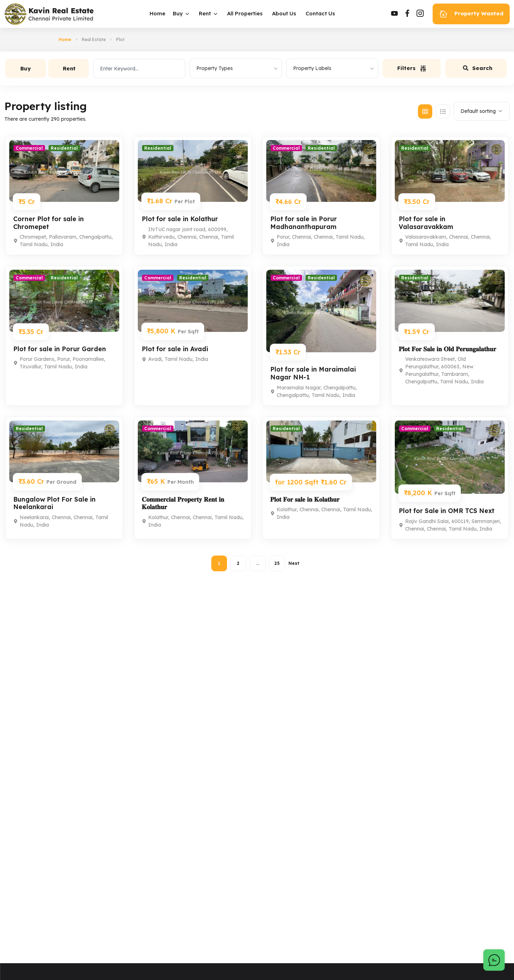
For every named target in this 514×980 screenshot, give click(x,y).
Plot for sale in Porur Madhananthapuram (304, 223)
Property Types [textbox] (215, 68)
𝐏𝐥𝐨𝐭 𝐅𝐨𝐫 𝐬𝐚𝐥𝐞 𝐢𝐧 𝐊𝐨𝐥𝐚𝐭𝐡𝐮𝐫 (306, 499)
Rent (207, 13)
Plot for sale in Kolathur (181, 219)
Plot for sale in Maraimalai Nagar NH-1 (314, 373)
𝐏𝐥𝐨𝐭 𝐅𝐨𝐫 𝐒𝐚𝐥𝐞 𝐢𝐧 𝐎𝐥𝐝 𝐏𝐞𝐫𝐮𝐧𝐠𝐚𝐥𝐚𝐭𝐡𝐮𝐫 (448, 349)
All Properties (247, 13)
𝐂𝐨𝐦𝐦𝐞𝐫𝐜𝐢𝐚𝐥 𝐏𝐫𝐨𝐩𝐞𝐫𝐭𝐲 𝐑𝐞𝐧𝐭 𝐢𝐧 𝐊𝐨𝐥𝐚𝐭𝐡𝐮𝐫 (183, 503)
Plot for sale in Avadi (176, 349)
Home (159, 13)
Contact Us (322, 13)
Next (294, 563)
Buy (180, 13)
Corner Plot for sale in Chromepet (49, 223)
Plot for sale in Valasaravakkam (427, 223)
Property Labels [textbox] (312, 68)
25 (277, 563)
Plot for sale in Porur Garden (61, 349)
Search (478, 68)
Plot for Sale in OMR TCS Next (448, 511)
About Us (286, 13)
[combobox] (236, 68)
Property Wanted (471, 14)
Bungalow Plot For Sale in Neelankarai (56, 503)
